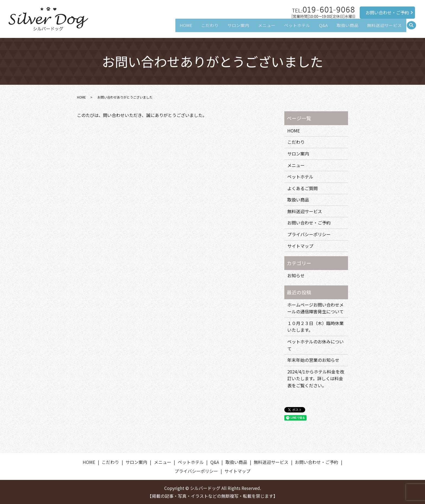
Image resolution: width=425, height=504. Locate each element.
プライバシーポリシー (309, 234)
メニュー (260, 29)
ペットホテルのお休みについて (315, 345)
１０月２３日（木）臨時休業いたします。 (315, 327)
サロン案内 (230, 29)
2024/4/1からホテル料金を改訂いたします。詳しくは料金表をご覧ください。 (316, 378)
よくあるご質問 (302, 188)
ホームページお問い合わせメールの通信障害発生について (315, 308)
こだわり (200, 29)
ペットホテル (292, 29)
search (414, 29)
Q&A (319, 29)
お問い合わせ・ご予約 (387, 12)
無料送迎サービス (384, 29)
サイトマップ (300, 246)
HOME (174, 29)
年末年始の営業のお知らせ (313, 360)
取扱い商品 (345, 29)
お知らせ (296, 275)
